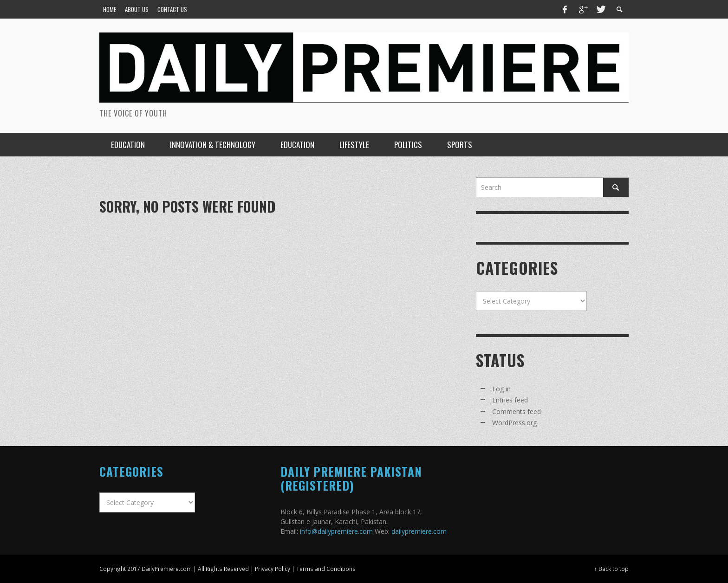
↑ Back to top (611, 569)
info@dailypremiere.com (336, 531)
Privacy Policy (273, 569)
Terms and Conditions (326, 569)
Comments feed (517, 411)
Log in (501, 389)
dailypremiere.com (419, 531)
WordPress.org (514, 423)
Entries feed (510, 400)
